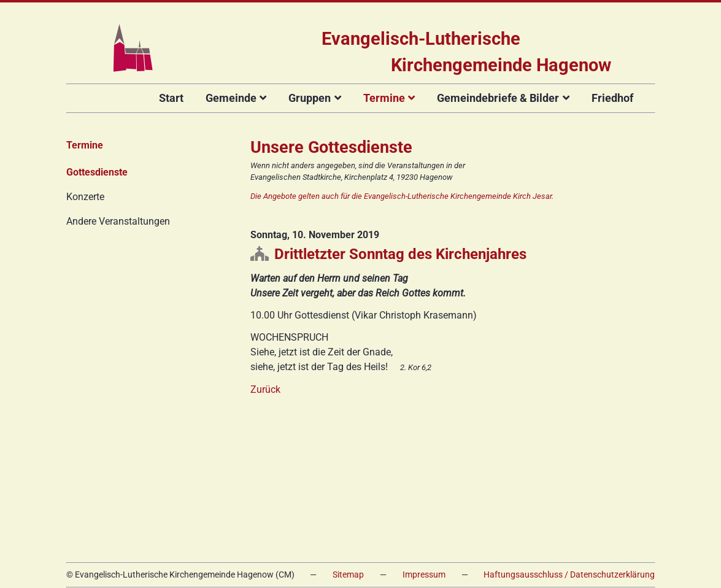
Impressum (424, 575)
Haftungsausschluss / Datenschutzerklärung (569, 575)
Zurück (265, 389)
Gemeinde (231, 98)
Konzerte (85, 197)
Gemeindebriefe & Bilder (498, 98)
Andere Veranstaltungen (118, 221)
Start (171, 98)
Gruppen (310, 98)
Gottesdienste (97, 172)
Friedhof (612, 98)
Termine (384, 98)
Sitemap (348, 575)
